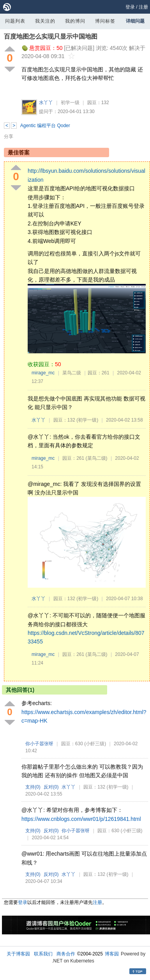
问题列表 (15, 21)
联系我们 (43, 954)
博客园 (112, 954)
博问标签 (105, 21)
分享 (9, 136)
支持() (33, 787)
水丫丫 (46, 103)
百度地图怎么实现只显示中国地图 (51, 36)
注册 (143, 7)
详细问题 (135, 21)
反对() (51, 787)
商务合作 (66, 954)
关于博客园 (18, 954)
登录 (130, 7)
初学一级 (70, 103)
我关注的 (45, 21)
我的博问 (75, 21)
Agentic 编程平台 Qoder (45, 126)
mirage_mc (43, 373)
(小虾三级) (95, 744)
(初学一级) (87, 420)
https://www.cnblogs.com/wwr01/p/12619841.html (81, 819)
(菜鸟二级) (97, 458)
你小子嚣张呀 (39, 744)
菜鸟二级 (72, 373)
